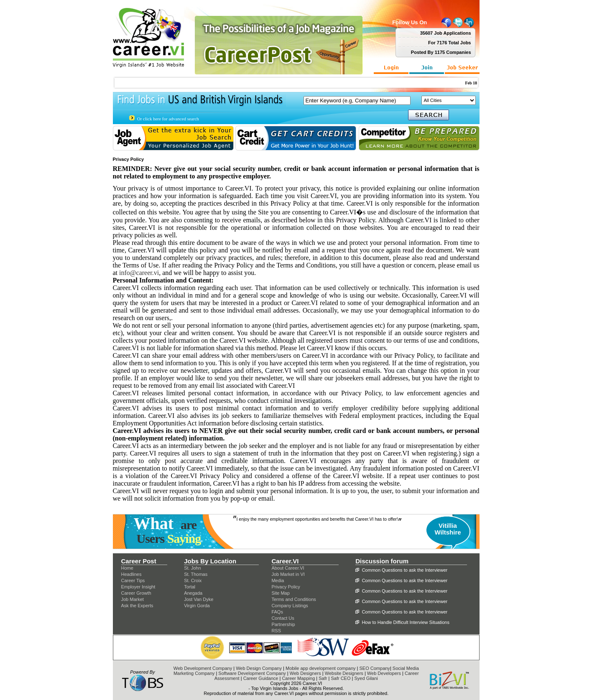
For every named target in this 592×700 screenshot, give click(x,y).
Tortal (190, 587)
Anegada (193, 593)
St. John (192, 568)
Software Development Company (252, 673)
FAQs (277, 612)
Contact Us (283, 618)
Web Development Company (203, 668)
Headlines (131, 574)
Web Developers (384, 673)
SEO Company (375, 668)
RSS (276, 631)
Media (278, 580)
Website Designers (344, 673)
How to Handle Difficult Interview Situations (406, 622)
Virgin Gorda (197, 606)
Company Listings (290, 606)
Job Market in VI (288, 574)
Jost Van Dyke (199, 599)
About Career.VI (288, 568)
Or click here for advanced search (168, 119)
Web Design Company (259, 668)
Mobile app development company (321, 668)
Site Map (280, 593)
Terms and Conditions (293, 599)
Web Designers (305, 673)
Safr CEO (341, 678)
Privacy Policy (286, 587)
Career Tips (133, 580)
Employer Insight (138, 587)
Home (127, 568)
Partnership (283, 624)
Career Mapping (298, 678)
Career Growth (136, 593)
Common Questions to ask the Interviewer (404, 570)
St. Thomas (196, 574)
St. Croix (193, 580)
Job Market (133, 599)
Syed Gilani (366, 678)
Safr (323, 678)
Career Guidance (261, 678)
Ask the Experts (137, 606)
